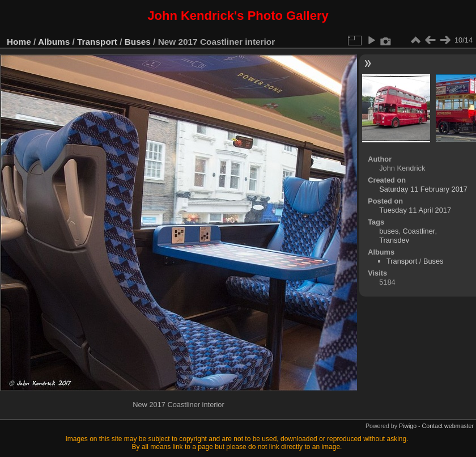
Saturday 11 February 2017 (423, 189)
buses (389, 231)
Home (19, 42)
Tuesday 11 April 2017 (415, 210)
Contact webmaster (448, 426)
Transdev (394, 240)
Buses (138, 42)
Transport (97, 42)
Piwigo (408, 426)
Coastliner (418, 231)
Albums (54, 42)
